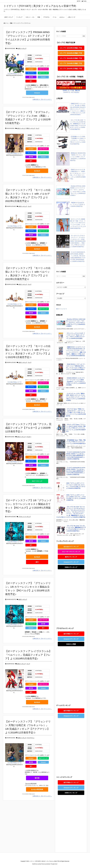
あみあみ (31, 69)
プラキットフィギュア (25, 517)
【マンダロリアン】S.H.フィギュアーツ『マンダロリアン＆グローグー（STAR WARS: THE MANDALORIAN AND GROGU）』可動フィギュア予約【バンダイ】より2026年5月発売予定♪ (78, 241)
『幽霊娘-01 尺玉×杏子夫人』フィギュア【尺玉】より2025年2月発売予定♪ (78, 204)
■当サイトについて (62, 309)
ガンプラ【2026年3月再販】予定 (71, 58)
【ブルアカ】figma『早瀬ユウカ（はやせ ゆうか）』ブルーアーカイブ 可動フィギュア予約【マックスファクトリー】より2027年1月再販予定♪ (76, 412)
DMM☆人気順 (71, 644)
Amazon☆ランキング (71, 562)
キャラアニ (31, 73)
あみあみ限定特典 (37, 789)
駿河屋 (31, 77)
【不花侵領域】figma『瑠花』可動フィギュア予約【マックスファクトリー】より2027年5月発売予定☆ (76, 442)
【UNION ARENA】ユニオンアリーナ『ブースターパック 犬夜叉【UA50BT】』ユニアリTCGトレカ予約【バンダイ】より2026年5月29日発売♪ (76, 381)
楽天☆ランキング (71, 557)
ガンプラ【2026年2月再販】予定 (71, 63)
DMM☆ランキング (71, 567)
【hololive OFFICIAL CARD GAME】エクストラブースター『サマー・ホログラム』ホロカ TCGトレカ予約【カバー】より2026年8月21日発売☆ (76, 323)
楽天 (31, 81)
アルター (29, 437)
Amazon (43, 77)
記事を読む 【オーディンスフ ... (42, 99)
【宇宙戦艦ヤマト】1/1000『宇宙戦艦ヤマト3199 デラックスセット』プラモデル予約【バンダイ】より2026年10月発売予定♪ (78, 140)
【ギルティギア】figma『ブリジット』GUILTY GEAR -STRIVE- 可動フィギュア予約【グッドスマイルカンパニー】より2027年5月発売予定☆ (76, 428)
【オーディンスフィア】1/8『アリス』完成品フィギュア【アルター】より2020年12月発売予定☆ (28, 428)
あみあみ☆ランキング (71, 547)
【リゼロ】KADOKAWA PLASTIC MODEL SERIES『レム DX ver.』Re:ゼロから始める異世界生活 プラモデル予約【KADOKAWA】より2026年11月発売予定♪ (76, 456)
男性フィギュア (31, 128)
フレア (37, 128)
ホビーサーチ (43, 69)
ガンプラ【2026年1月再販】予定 (71, 69)
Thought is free (54, 864)
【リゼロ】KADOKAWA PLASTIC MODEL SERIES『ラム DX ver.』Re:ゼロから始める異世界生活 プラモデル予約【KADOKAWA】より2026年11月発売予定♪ (76, 471)
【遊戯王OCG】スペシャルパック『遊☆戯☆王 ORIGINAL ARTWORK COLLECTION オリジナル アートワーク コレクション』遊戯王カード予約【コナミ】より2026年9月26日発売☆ (78, 109)
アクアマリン (31, 738)
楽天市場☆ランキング (71, 634)
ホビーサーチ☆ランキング (71, 552)
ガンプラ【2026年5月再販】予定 (71, 48)
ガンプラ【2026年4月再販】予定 (71, 53)
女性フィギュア (22, 48)
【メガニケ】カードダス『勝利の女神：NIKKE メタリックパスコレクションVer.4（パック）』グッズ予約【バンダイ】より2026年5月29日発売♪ (76, 397)
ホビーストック (43, 73)
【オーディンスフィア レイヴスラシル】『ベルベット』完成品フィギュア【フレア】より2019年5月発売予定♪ (28, 655)
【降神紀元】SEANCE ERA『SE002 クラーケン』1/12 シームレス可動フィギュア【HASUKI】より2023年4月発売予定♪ (78, 157)
